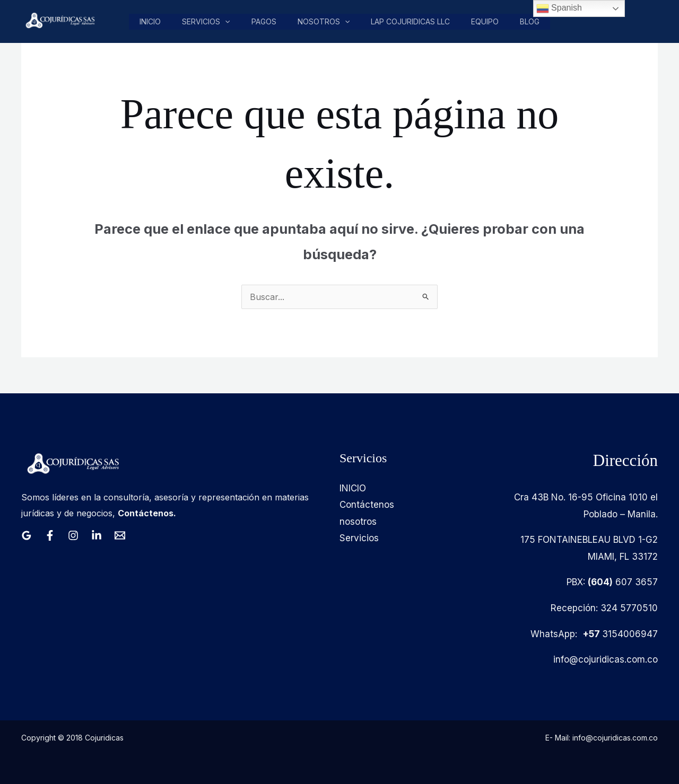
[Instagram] (73, 535)
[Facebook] (50, 535)
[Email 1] (120, 535)
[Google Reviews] (27, 535)
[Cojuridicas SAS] (59, 21)
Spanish (559, 8)
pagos (267, 21)
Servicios (210, 22)
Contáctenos (367, 505)
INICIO (353, 488)
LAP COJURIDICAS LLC (412, 21)
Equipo (486, 21)
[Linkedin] (97, 535)
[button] (229, 22)
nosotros (326, 22)
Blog (530, 21)
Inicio (154, 21)
